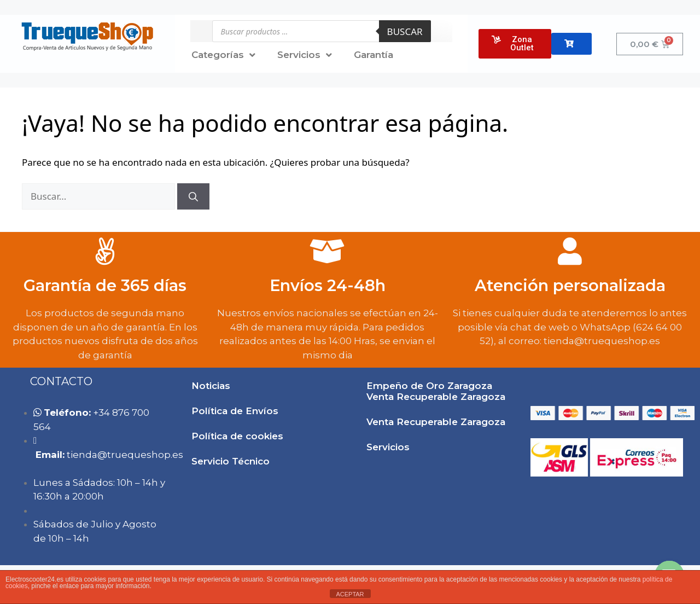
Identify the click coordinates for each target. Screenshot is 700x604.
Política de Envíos (235, 411)
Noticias (211, 386)
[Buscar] (193, 196)
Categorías (223, 55)
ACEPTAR (350, 594)
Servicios (305, 55)
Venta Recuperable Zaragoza (436, 422)
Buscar (405, 31)
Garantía (374, 55)
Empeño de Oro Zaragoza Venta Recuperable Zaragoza (436, 391)
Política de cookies (237, 436)
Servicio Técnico (231, 461)
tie (125, 455)
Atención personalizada (570, 285)
